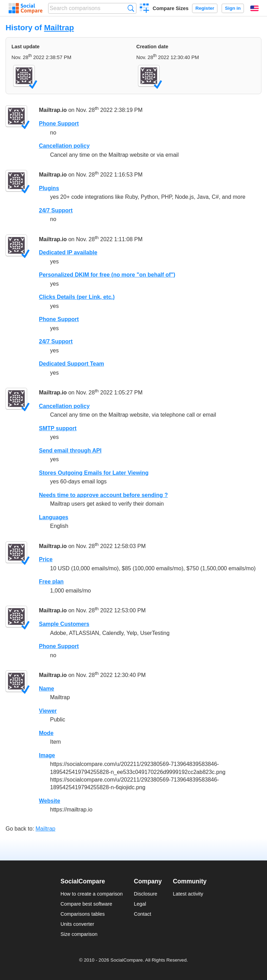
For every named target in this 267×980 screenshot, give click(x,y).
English (254, 8)
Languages (54, 517)
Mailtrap (59, 28)
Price (46, 559)
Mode (46, 733)
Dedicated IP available (68, 252)
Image (47, 755)
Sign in (233, 8)
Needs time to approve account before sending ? (103, 495)
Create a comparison (144, 9)
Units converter (77, 924)
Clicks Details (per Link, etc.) (77, 297)
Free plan (51, 582)
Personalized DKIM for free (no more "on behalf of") (107, 275)
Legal (140, 904)
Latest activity (188, 894)
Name (47, 689)
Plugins (49, 188)
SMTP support (58, 428)
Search (131, 8)
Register (205, 8)
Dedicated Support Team (71, 364)
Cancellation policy (64, 146)
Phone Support (59, 124)
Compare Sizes (171, 8)
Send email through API (70, 451)
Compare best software (86, 904)
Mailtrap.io (53, 110)
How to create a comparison (92, 894)
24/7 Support (56, 210)
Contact (143, 914)
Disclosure (145, 894)
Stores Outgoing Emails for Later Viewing (94, 473)
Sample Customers (64, 624)
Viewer (48, 711)
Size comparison (79, 934)
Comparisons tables (83, 914)
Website (50, 801)
